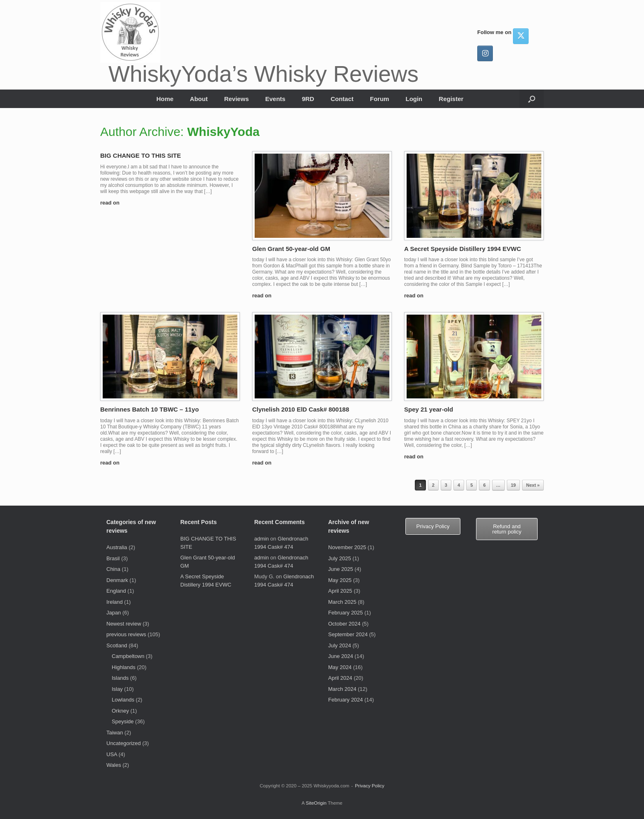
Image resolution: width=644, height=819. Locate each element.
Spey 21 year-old (429, 409)
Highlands (124, 667)
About (199, 99)
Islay (117, 689)
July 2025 (340, 558)
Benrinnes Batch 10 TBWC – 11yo (149, 409)
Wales (114, 765)
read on (112, 203)
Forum (380, 99)
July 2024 (340, 645)
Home (165, 99)
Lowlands (123, 700)
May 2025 (340, 580)
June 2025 (341, 569)
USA (112, 754)
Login (414, 99)
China (113, 569)
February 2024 (346, 700)
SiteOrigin (316, 803)
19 (513, 485)
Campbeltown (128, 656)
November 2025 (347, 547)
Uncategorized (124, 743)
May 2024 (340, 667)
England (116, 591)
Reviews (237, 99)
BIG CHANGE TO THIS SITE (140, 155)
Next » (533, 485)
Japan (114, 613)
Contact (342, 99)
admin (261, 539)
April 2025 (340, 591)
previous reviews (126, 634)
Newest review (124, 624)
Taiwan (115, 733)
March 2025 (342, 602)
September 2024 (348, 634)
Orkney (120, 711)
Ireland (115, 602)
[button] (532, 99)
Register (451, 99)
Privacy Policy (370, 786)
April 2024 (340, 678)
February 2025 (346, 613)
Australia (117, 547)
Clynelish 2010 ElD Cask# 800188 (301, 409)
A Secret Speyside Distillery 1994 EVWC (463, 249)
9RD (308, 99)
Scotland (117, 645)
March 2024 (342, 689)
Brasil (113, 558)
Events (275, 99)
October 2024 (344, 624)
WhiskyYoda (223, 132)
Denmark (117, 580)
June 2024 (341, 656)
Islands (120, 678)
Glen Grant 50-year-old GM (291, 249)
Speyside (123, 721)
